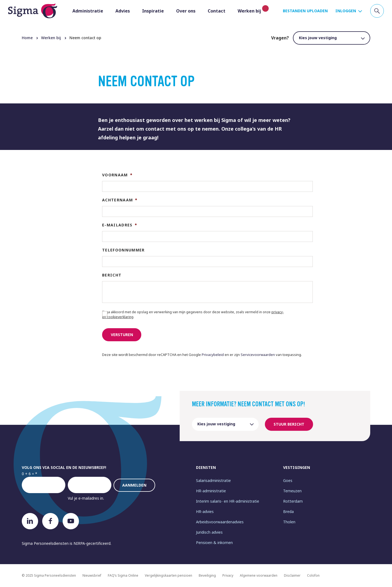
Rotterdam (293, 501)
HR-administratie (211, 491)
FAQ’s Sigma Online (123, 575)
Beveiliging (207, 575)
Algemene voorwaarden (259, 575)
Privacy (228, 575)
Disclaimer (292, 575)
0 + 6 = (28, 474)
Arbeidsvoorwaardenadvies (220, 522)
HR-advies (205, 511)
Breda (288, 511)
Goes (288, 480)
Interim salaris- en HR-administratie (228, 501)
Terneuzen (292, 491)
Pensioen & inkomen (214, 543)
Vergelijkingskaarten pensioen (169, 575)
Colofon (313, 575)
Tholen (289, 522)
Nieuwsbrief (92, 575)
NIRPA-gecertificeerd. (92, 543)
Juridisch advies (209, 532)
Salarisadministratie (213, 480)
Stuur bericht (289, 424)
